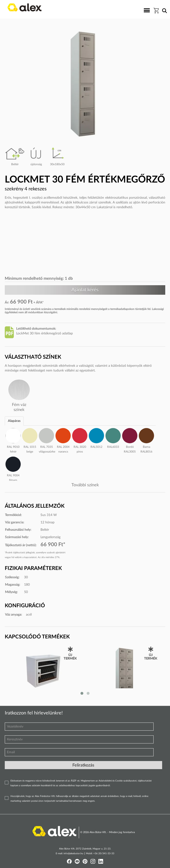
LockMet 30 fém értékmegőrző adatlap (45, 333)
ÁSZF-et (75, 781)
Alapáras (14, 421)
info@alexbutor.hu (73, 854)
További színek (85, 485)
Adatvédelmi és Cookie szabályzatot (118, 781)
